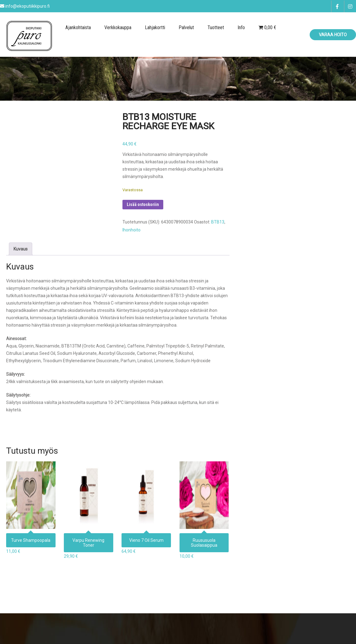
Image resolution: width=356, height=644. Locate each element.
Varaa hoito (333, 35)
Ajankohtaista (78, 27)
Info (241, 27)
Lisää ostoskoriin (143, 204)
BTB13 (218, 222)
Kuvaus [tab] (21, 249)
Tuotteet (216, 27)
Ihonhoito (132, 230)
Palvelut (186, 27)
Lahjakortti (155, 27)
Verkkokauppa (118, 27)
